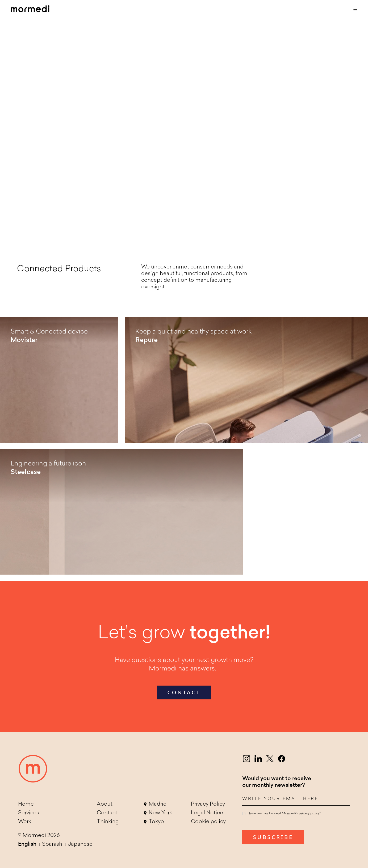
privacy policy (309, 814)
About (105, 804)
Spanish (52, 844)
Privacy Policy (208, 804)
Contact (107, 813)
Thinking (108, 822)
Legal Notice (207, 813)
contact (184, 692)
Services (29, 813)
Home (26, 804)
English (27, 844)
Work (25, 822)
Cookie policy (208, 822)
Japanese (80, 844)
